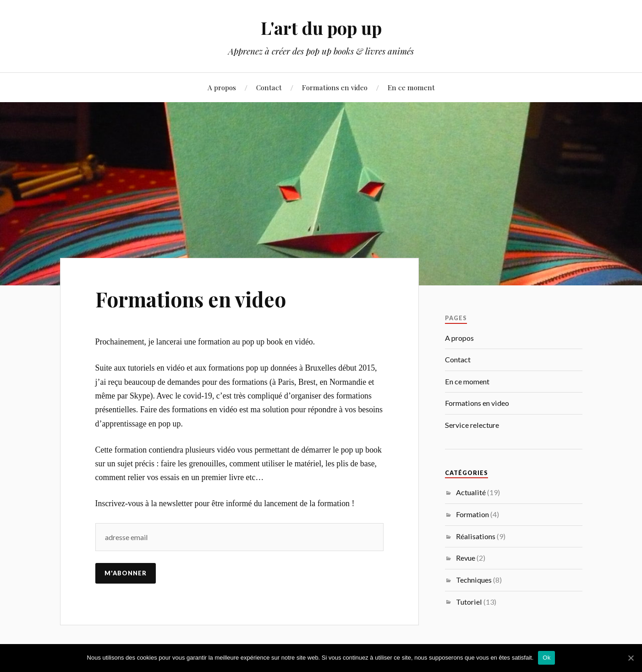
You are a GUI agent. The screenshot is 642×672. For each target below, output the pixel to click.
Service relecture (472, 425)
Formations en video (335, 87)
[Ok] (631, 658)
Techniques (474, 580)
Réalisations (476, 536)
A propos (222, 87)
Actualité (471, 492)
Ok (546, 658)
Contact (269, 87)
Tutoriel (469, 602)
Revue (466, 558)
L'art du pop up (321, 28)
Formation (472, 514)
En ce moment (411, 87)
